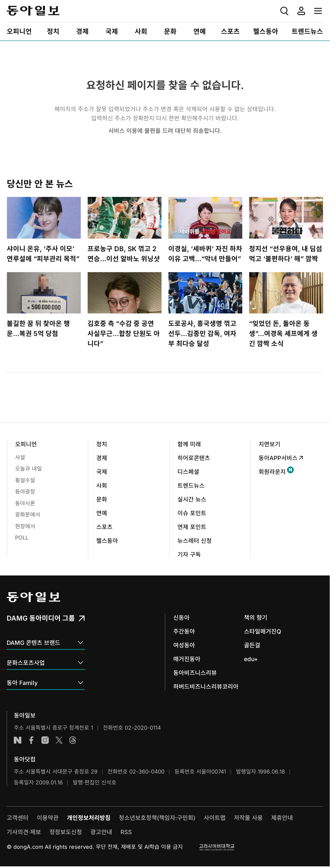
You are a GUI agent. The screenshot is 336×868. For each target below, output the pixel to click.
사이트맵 (215, 818)
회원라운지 (272, 472)
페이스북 (31, 740)
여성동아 (184, 645)
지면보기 (269, 444)
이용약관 (48, 818)
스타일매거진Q (263, 631)
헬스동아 (107, 541)
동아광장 (25, 491)
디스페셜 (188, 472)
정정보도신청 (66, 832)
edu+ (251, 659)
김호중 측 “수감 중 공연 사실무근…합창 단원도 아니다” (124, 333)
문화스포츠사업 (46, 663)
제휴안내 (282, 818)
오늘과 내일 (28, 468)
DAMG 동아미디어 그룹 (47, 618)
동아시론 (25, 503)
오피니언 (26, 444)
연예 (102, 513)
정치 (102, 444)
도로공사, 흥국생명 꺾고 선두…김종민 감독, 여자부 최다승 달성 (202, 333)
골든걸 (252, 645)
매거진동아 (187, 659)
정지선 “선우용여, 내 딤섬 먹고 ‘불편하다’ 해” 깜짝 (286, 254)
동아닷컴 (25, 759)
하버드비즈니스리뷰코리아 (206, 686)
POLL (22, 537)
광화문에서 (28, 514)
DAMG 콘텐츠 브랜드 (46, 643)
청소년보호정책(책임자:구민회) (157, 818)
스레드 (73, 740)
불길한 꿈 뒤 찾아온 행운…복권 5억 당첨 (38, 328)
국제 (102, 472)
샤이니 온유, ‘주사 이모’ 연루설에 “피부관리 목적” (43, 254)
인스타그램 (45, 740)
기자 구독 (189, 554)
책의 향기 (256, 617)
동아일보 (33, 11)
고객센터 (18, 818)
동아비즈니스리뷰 (195, 673)
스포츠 (104, 527)
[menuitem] (19, 31)
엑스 (59, 740)
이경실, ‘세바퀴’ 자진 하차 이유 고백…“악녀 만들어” (205, 254)
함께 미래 (189, 444)
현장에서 (25, 526)
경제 (102, 458)
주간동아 (184, 631)
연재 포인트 (192, 527)
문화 (102, 499)
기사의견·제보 (24, 832)
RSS (126, 832)
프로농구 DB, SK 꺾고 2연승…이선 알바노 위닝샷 (124, 254)
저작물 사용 (248, 818)
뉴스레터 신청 (195, 541)
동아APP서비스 (281, 458)
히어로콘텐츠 (194, 458)
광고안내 (101, 832)
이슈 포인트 (192, 513)
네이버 (18, 740)
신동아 (181, 617)
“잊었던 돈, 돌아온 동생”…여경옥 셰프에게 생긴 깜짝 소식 (283, 333)
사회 (102, 485)
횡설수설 (25, 480)
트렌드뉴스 (191, 485)
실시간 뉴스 (192, 499)
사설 (20, 457)
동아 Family (46, 683)
